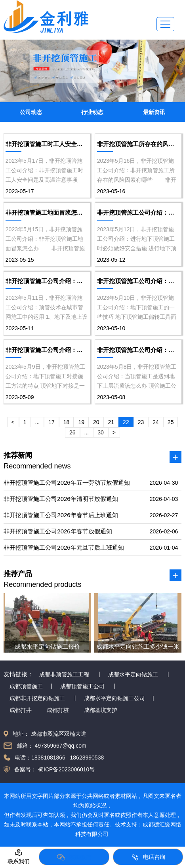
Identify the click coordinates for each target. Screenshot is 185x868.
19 (81, 422)
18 (67, 422)
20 (96, 422)
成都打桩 (58, 710)
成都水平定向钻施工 (133, 674)
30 (101, 432)
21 (111, 422)
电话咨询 (148, 857)
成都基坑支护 (101, 710)
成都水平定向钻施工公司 (114, 698)
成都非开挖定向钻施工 (37, 698)
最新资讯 (154, 112)
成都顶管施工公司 (82, 686)
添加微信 (74, 857)
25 (171, 422)
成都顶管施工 (26, 686)
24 (156, 422)
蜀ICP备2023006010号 (66, 769)
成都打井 (21, 710)
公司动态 (31, 112)
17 (51, 422)
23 (141, 422)
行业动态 (92, 112)
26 (72, 432)
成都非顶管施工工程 (64, 674)
